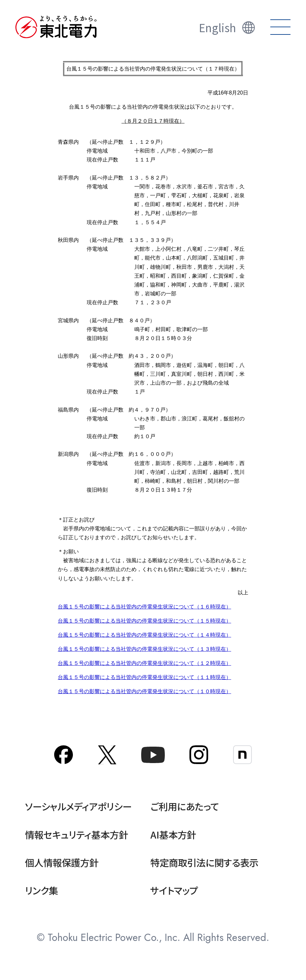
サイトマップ (174, 890)
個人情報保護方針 (62, 862)
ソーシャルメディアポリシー (78, 806)
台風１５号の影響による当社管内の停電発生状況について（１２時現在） (144, 663)
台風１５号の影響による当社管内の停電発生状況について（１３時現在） (144, 649)
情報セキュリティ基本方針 (76, 834)
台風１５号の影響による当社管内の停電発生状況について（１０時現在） (144, 691)
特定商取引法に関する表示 (204, 862)
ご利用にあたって (185, 806)
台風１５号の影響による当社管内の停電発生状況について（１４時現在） (144, 635)
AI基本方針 (173, 834)
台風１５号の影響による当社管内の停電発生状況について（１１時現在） (144, 677)
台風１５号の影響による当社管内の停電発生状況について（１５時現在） (144, 621)
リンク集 (42, 890)
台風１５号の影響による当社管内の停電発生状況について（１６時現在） (144, 607)
